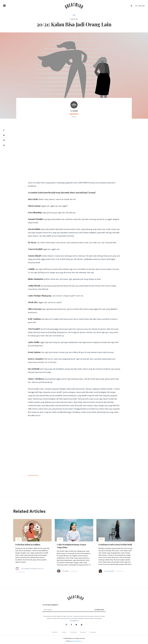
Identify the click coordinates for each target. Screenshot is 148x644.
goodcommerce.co (76, 641)
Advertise (83, 632)
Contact (64, 632)
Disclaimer (93, 632)
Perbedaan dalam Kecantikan (28, 545)
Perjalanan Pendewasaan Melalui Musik (115, 545)
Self (74, 15)
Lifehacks (74, 19)
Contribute (73, 632)
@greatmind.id (74, 114)
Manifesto (55, 632)
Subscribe (140, 6)
